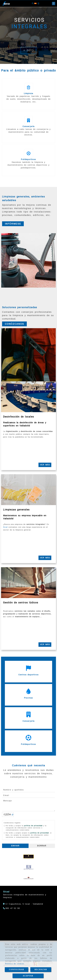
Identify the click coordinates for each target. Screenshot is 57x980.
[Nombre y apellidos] (28, 790)
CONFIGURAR (17, 969)
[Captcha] (34, 815)
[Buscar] (33, 3)
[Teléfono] (12, 908)
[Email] (28, 795)
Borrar (42, 846)
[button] (54, 4)
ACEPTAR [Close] (28, 976)
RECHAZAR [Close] (41, 969)
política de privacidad (33, 826)
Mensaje (28, 805)
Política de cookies (15, 964)
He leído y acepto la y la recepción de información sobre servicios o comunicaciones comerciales (25, 828)
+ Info (28, 50)
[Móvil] (38, 3)
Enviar (15, 846)
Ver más (45, 465)
